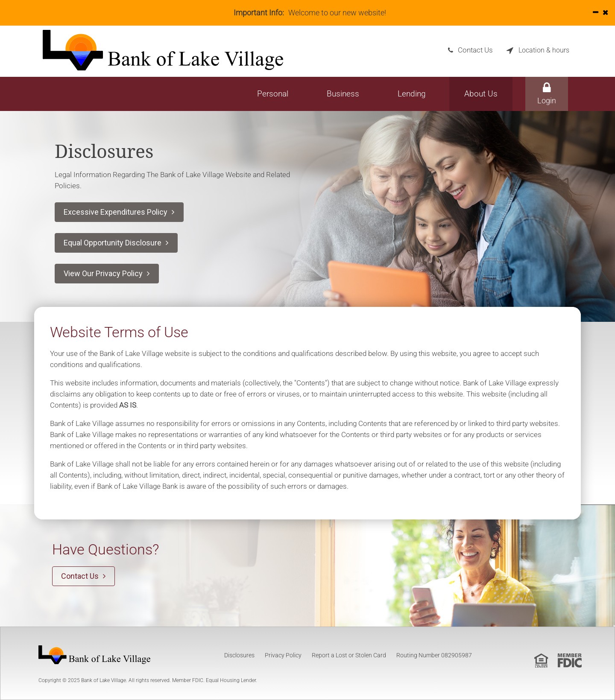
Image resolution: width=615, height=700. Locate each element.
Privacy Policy (283, 655)
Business (343, 94)
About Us (481, 94)
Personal (273, 94)
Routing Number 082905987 (434, 655)
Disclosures (239, 655)
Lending (412, 94)
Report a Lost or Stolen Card (349, 655)
